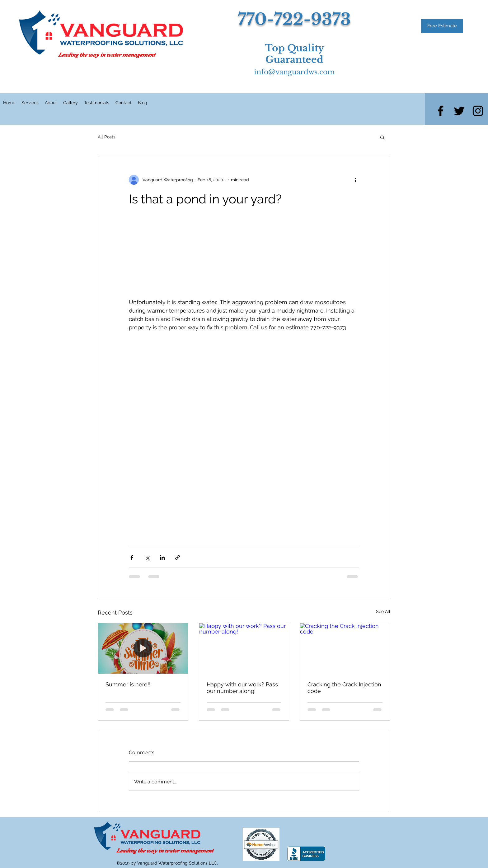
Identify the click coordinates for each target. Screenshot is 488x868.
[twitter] (459, 111)
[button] (382, 137)
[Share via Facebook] (132, 557)
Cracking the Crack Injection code (344, 688)
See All (383, 611)
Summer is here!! (128, 684)
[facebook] (441, 111)
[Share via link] (178, 557)
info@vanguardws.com (294, 72)
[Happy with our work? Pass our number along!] (244, 648)
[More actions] (355, 180)
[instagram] (478, 111)
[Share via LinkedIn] (162, 557)
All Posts (107, 137)
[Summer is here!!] (143, 648)
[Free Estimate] (442, 26)
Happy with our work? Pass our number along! (242, 688)
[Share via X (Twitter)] (147, 557)
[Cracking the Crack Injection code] (345, 648)
